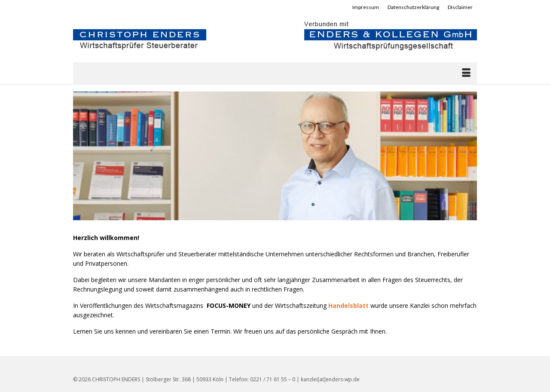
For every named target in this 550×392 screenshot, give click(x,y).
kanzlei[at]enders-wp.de (330, 379)
